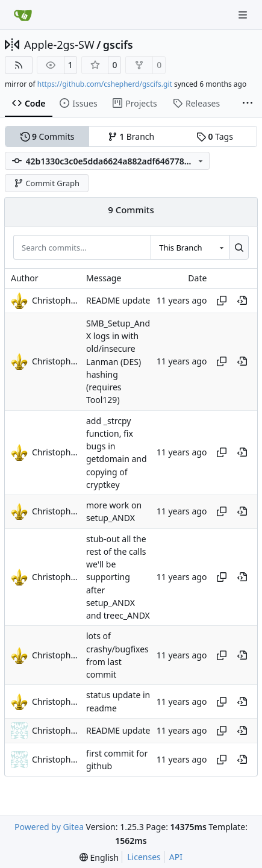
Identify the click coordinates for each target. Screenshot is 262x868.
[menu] (99, 857)
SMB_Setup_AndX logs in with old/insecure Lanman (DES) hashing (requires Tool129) (118, 362)
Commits (48, 136)
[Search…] (239, 247)
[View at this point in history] (242, 301)
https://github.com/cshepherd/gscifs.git (105, 84)
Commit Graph (47, 183)
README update (118, 300)
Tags (215, 136)
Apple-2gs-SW (59, 45)
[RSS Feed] (19, 65)
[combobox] (190, 247)
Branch (131, 136)
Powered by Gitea (49, 827)
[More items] (248, 104)
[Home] (23, 15)
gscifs (118, 45)
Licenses (144, 857)
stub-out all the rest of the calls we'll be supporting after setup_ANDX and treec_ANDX (118, 577)
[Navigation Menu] (244, 15)
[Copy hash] (222, 301)
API (176, 857)
